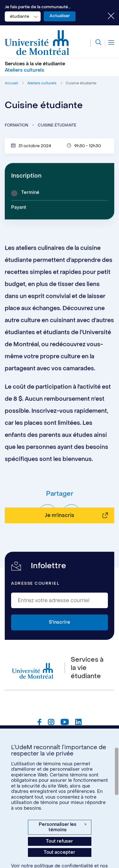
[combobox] (23, 16)
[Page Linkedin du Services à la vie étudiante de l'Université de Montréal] (79, 723)
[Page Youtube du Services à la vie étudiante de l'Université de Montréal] (65, 723)
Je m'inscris (60, 535)
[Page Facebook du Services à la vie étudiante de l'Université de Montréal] (40, 723)
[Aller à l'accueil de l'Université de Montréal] (37, 43)
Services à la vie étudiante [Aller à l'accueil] (35, 64)
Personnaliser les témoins (63, 827)
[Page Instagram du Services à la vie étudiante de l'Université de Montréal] (51, 723)
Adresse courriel (35, 583)
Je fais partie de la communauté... (38, 7)
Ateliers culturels (42, 83)
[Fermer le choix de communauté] (106, 16)
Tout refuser (60, 841)
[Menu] (110, 43)
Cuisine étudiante (81, 83)
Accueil (11, 83)
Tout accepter (60, 852)
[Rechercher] (96, 43)
